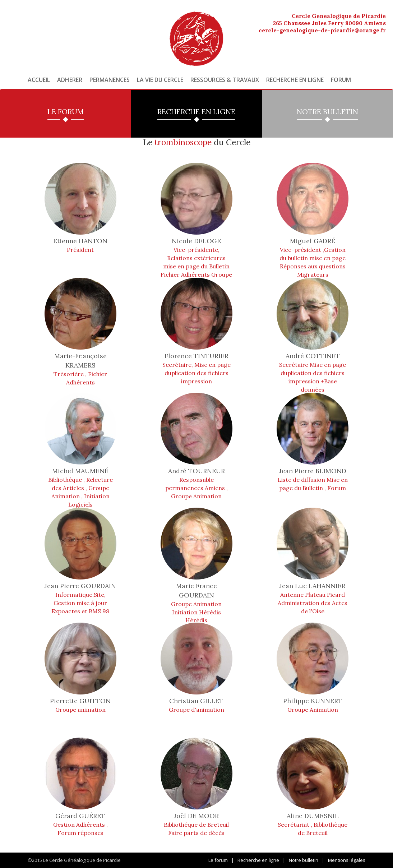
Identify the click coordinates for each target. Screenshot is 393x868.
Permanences (110, 80)
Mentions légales (347, 860)
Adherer (70, 80)
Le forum (218, 860)
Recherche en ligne (295, 80)
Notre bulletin (304, 860)
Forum (341, 80)
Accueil (39, 80)
